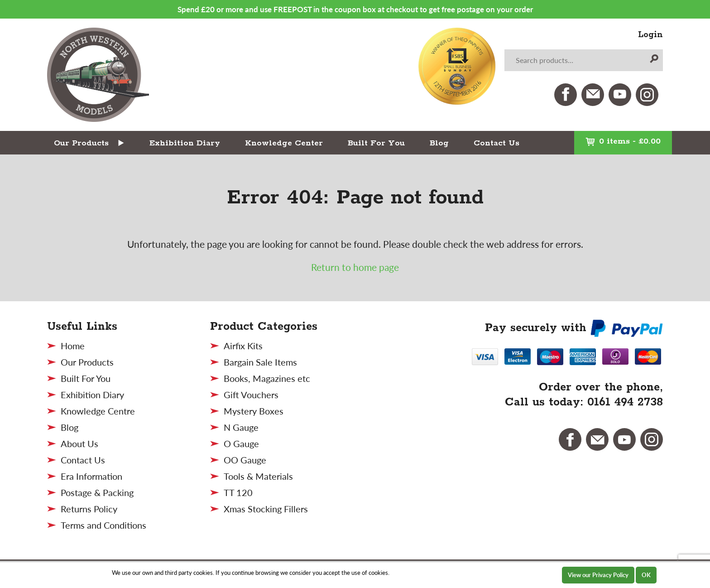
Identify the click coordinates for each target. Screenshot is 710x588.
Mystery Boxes (254, 411)
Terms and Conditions (103, 525)
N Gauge (241, 427)
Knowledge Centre (98, 411)
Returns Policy (89, 509)
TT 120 (238, 492)
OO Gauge (245, 460)
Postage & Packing (97, 492)
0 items (623, 141)
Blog (439, 143)
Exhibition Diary (185, 143)
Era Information (91, 476)
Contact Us (497, 143)
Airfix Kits (243, 346)
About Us (79, 443)
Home (73, 346)
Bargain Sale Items (260, 362)
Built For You (376, 143)
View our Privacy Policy (598, 575)
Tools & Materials (258, 476)
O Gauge (241, 443)
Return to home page (355, 267)
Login (650, 35)
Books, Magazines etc (267, 378)
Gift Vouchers (251, 395)
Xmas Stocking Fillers (266, 509)
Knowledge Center (284, 143)
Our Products (81, 143)
